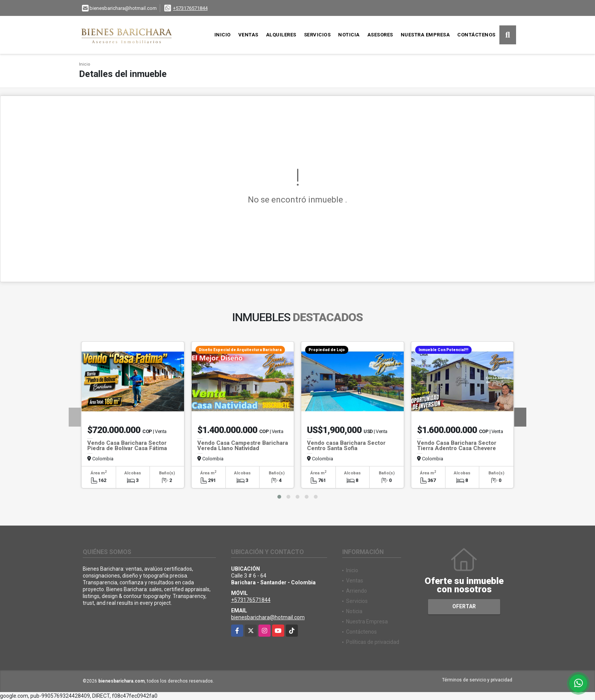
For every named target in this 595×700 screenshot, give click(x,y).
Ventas (248, 35)
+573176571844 (190, 8)
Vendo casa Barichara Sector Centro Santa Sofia (346, 446)
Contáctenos (476, 35)
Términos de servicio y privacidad (477, 680)
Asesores (380, 35)
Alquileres (281, 35)
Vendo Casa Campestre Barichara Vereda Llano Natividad (243, 446)
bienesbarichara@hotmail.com (268, 617)
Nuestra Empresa (425, 35)
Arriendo (357, 591)
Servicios (317, 35)
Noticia (349, 35)
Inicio (223, 35)
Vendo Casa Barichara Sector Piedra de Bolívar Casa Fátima (127, 446)
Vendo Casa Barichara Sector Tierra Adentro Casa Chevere (457, 446)
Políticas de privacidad (373, 642)
